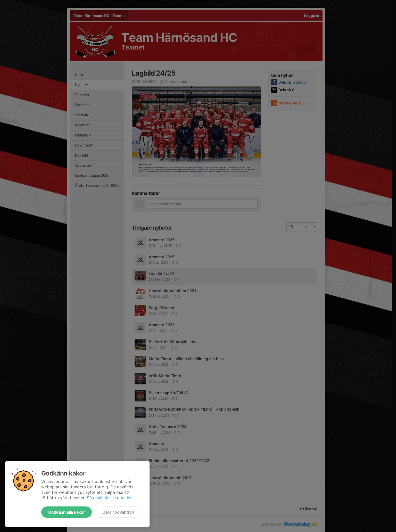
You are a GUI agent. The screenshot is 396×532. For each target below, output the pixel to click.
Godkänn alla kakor (67, 512)
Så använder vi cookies (110, 498)
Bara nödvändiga (118, 512)
